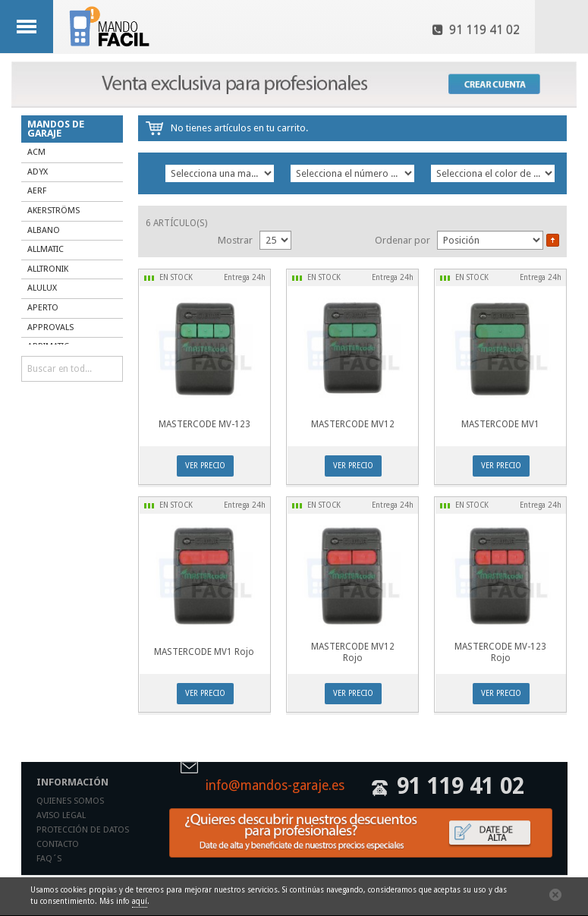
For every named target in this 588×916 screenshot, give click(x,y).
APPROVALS (50, 327)
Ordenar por (402, 240)
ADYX (38, 172)
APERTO (43, 308)
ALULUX (42, 288)
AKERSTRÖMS (53, 211)
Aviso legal (61, 815)
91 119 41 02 (476, 30)
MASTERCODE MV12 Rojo (353, 652)
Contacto (58, 844)
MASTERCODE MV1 (500, 424)
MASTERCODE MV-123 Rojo (500, 652)
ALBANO (44, 230)
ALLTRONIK (48, 269)
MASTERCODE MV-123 (204, 424)
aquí (140, 901)
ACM (36, 152)
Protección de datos (83, 830)
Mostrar (235, 240)
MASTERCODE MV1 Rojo (204, 652)
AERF (37, 191)
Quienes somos (70, 801)
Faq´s (49, 859)
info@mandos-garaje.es (275, 786)
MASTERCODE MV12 (353, 424)
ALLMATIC (46, 249)
